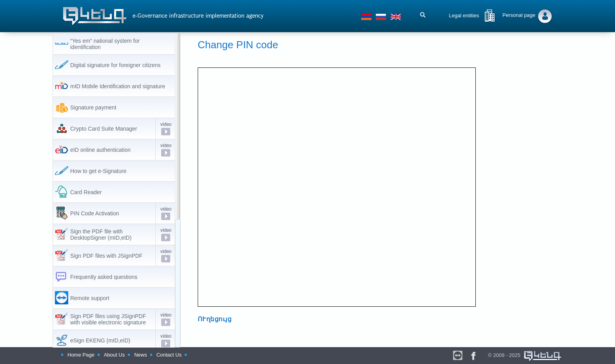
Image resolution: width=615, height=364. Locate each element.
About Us (114, 355)
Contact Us (169, 355)
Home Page (81, 355)
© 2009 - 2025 (525, 355)
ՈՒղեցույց (215, 319)
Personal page (519, 15)
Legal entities (464, 15)
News (141, 355)
